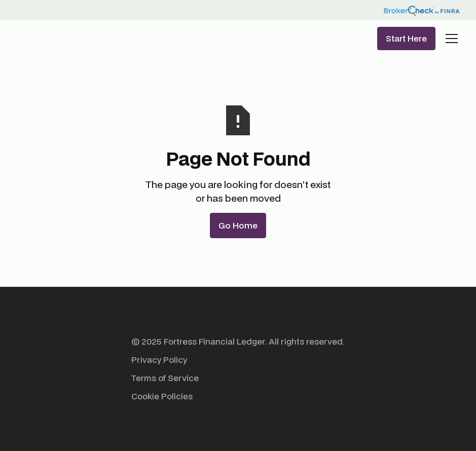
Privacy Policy (159, 360)
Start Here (406, 38)
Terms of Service (165, 378)
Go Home (238, 225)
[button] (450, 39)
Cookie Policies (162, 396)
